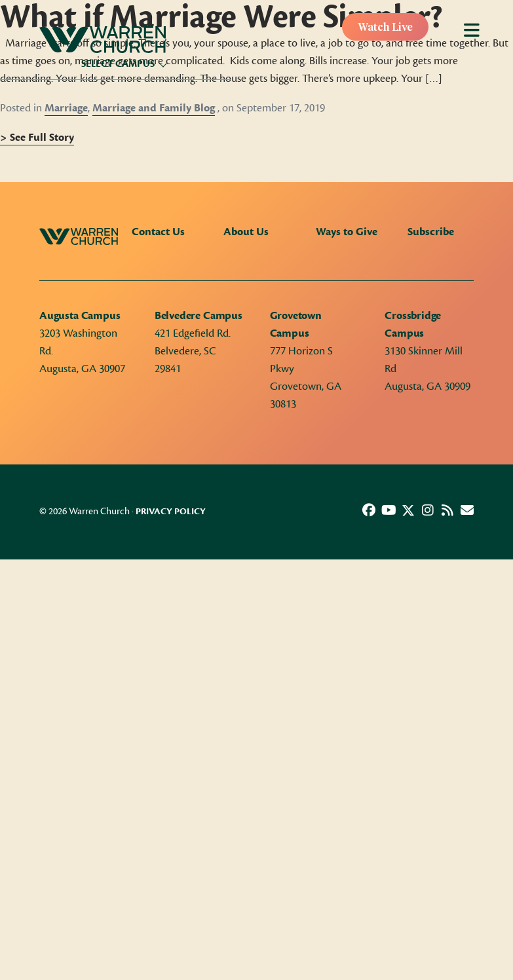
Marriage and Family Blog (154, 108)
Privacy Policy (171, 512)
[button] (369, 510)
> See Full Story (37, 138)
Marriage (66, 108)
